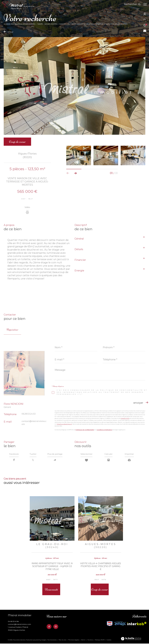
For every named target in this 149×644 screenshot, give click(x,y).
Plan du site (63, 640)
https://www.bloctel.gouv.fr (64, 424)
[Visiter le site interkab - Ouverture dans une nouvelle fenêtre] (110, 624)
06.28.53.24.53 (29, 414)
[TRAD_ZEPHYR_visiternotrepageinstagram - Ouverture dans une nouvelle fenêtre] (56, 627)
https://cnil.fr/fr (125, 418)
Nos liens (90, 640)
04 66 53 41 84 (13, 622)
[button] (75, 173)
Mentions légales (74, 640)
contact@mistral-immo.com (19, 625)
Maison (63, 24)
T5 (69, 24)
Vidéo (27, 207)
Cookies (109, 640)
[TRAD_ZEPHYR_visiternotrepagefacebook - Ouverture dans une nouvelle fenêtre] (49, 627)
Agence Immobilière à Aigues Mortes (20, 24)
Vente (40, 24)
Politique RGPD (100, 640)
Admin (83, 640)
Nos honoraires (52, 640)
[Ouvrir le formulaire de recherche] (131, 4)
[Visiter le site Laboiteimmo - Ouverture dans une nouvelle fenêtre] (131, 639)
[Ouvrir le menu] (145, 4)
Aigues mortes (51, 24)
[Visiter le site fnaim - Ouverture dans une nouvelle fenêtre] (120, 624)
